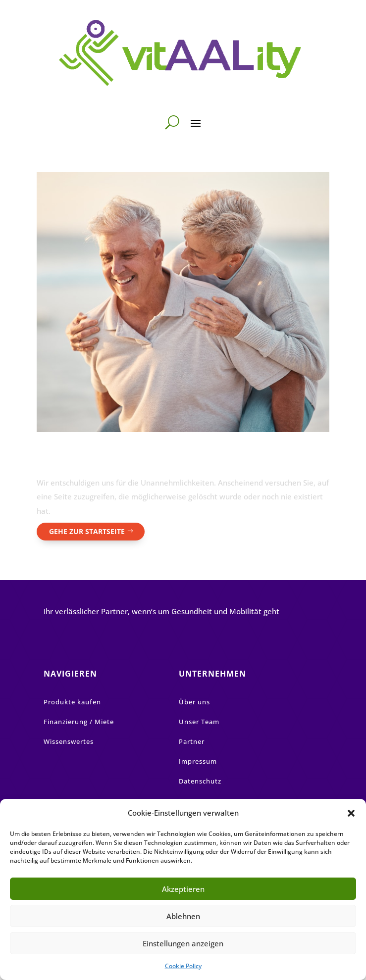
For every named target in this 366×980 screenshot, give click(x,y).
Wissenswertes (69, 741)
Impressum (198, 761)
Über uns (194, 702)
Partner (192, 741)
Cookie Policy (183, 966)
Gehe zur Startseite (87, 531)
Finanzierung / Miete (79, 722)
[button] (351, 813)
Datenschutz (200, 781)
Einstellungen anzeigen (183, 943)
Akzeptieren (183, 889)
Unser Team (199, 722)
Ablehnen (183, 916)
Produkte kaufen (72, 702)
